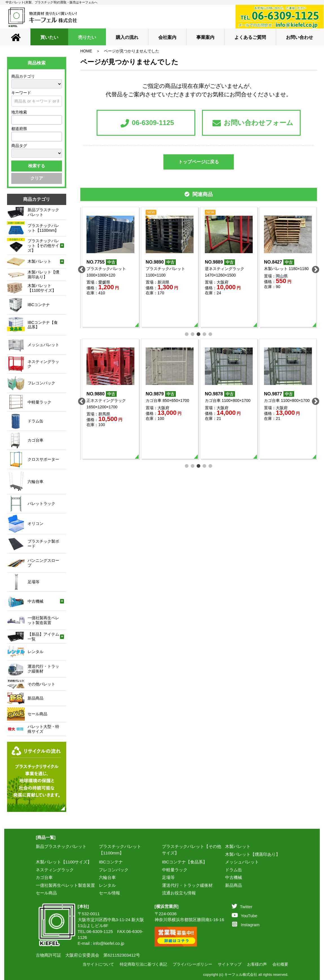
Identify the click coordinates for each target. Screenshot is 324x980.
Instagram (246, 925)
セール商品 (46, 893)
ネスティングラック (55, 870)
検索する (37, 166)
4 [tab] (205, 334)
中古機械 (234, 877)
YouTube (245, 916)
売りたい (87, 37)
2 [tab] (193, 334)
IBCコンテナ (111, 862)
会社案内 (167, 37)
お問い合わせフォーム (253, 123)
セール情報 (109, 893)
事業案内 (205, 37)
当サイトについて (98, 964)
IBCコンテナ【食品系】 (185, 862)
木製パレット (238, 846)
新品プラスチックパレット (61, 846)
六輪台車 (107, 877)
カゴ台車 (44, 877)
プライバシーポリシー (192, 964)
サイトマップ (230, 964)
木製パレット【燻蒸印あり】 (253, 854)
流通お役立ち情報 (179, 893)
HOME (86, 51)
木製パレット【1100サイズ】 (64, 862)
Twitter (242, 907)
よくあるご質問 (250, 37)
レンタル (107, 885)
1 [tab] (187, 334)
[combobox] (37, 120)
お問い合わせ (299, 37)
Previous (80, 268)
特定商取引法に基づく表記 (143, 964)
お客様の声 (257, 964)
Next (314, 268)
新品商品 (234, 885)
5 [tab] (211, 334)
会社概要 (280, 964)
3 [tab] (199, 334)
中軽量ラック (175, 870)
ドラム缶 (234, 870)
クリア (37, 178)
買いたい (49, 37)
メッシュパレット (242, 862)
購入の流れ (127, 37)
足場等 (168, 877)
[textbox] (15, 120)
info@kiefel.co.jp (109, 943)
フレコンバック (114, 870)
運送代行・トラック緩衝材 (187, 885)
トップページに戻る (199, 162)
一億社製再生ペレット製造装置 (65, 885)
